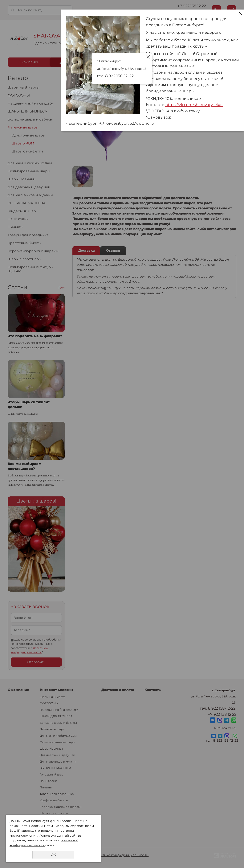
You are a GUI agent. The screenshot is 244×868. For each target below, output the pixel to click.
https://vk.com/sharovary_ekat (194, 105)
